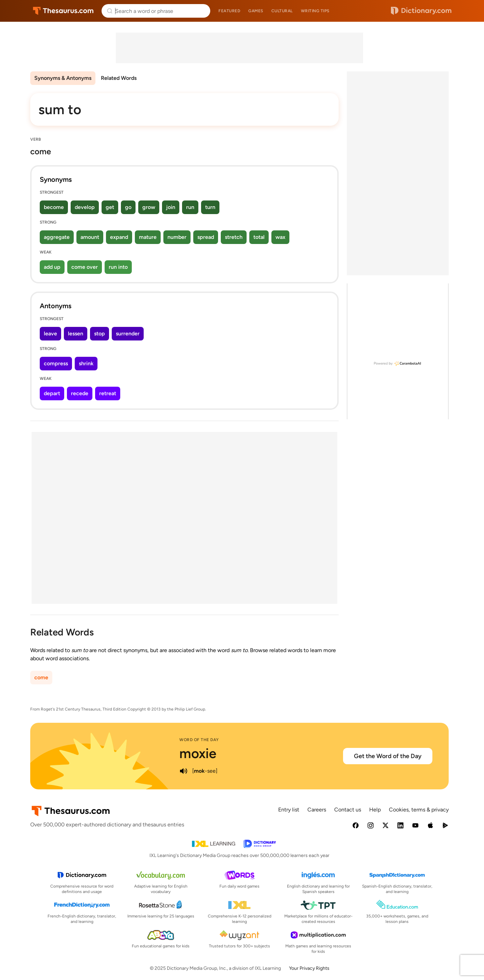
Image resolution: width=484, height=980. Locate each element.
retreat (108, 393)
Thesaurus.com (63, 11)
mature (148, 237)
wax (280, 237)
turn (210, 207)
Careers (317, 810)
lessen (76, 334)
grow (149, 207)
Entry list (289, 810)
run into (118, 267)
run (190, 207)
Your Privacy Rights (309, 968)
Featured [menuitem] (229, 11)
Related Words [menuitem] (119, 78)
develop (85, 207)
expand (119, 237)
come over (85, 267)
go (128, 207)
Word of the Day (199, 740)
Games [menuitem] (256, 11)
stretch (234, 237)
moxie (198, 753)
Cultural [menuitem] (282, 11)
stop (100, 334)
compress (56, 363)
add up (52, 267)
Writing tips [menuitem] (315, 11)
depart (52, 393)
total (259, 237)
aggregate (57, 237)
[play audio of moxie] (183, 771)
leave (50, 334)
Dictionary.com (421, 11)
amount (90, 237)
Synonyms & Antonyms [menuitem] (63, 78)
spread (206, 237)
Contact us (348, 810)
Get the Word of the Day (388, 756)
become (54, 207)
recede (80, 393)
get (110, 207)
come (41, 677)
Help (375, 810)
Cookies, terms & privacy (419, 810)
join (171, 207)
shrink (86, 363)
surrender (128, 334)
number (177, 237)
